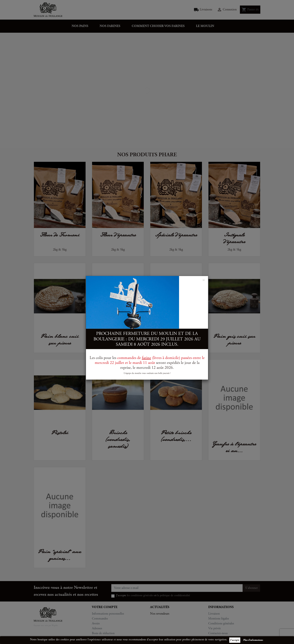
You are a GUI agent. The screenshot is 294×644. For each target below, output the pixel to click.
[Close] (204, 279)
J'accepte (235, 640)
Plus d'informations (253, 640)
